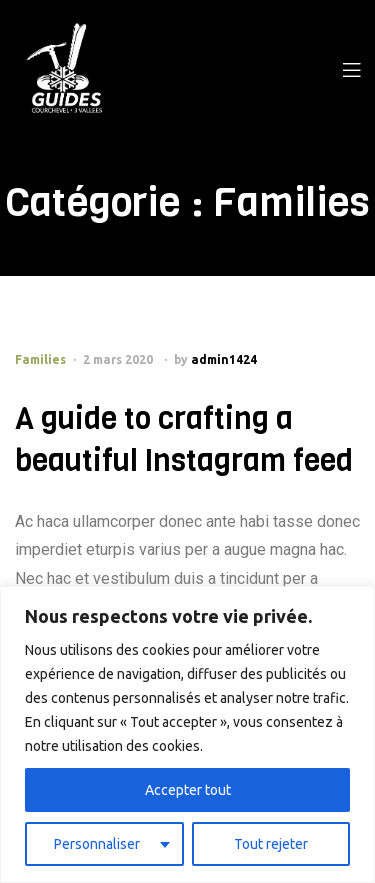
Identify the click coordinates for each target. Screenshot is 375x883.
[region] (187, 734)
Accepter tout (188, 790)
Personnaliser (97, 844)
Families (40, 359)
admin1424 (224, 359)
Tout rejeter (271, 844)
